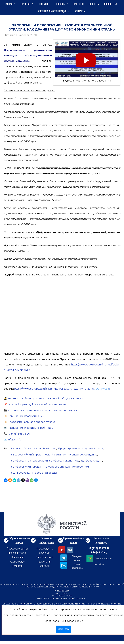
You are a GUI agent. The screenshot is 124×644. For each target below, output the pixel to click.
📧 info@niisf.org (14, 440)
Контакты (80, 11)
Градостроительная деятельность (81, 449)
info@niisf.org (99, 552)
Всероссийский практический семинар (39, 455)
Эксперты (94, 4)
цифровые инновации (28, 467)
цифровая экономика (65, 461)
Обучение (27, 4)
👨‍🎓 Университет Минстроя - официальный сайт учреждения (43, 398)
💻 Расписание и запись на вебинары (29, 428)
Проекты (45, 4)
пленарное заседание (83, 455)
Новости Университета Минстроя (34, 449)
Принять (64, 629)
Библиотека (112, 4)
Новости (62, 4)
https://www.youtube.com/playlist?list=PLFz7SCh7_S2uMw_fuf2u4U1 (62, 389)
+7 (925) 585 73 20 (99, 548)
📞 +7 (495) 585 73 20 (17, 434)
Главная (10, 4)
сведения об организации (54, 11)
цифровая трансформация (30, 461)
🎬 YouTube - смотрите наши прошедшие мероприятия (40, 410)
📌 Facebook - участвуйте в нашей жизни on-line (35, 404)
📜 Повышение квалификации (24, 416)
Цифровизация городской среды (35, 473)
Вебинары (18, 566)
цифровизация (92, 461)
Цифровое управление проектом (67, 467)
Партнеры (79, 4)
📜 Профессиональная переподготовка (30, 422)
